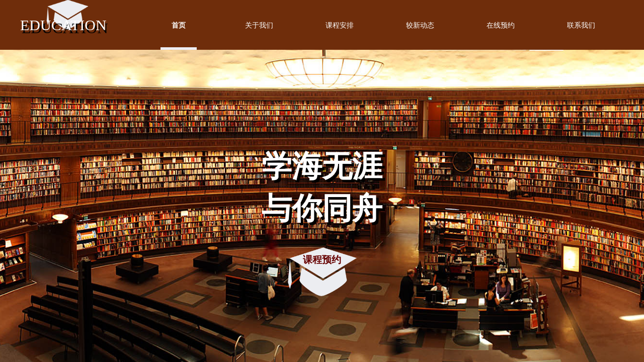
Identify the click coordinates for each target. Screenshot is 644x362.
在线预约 (501, 25)
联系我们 (581, 25)
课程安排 (340, 25)
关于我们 (259, 25)
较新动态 (420, 25)
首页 (179, 25)
